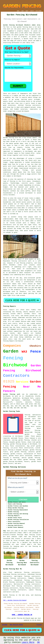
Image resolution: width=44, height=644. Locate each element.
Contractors (21, 206)
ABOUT (27, 11)
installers (33, 168)
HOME (18, 11)
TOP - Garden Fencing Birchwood (15, 600)
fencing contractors (33, 105)
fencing (38, 219)
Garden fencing (9, 138)
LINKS (22, 11)
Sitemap (5, 625)
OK (38, 642)
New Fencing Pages (16, 625)
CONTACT (32, 11)
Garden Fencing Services (14, 467)
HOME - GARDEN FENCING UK (22, 615)
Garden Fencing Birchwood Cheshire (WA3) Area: (22, 25)
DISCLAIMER (38, 11)
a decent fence (28, 39)
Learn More (28, 642)
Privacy (39, 625)
